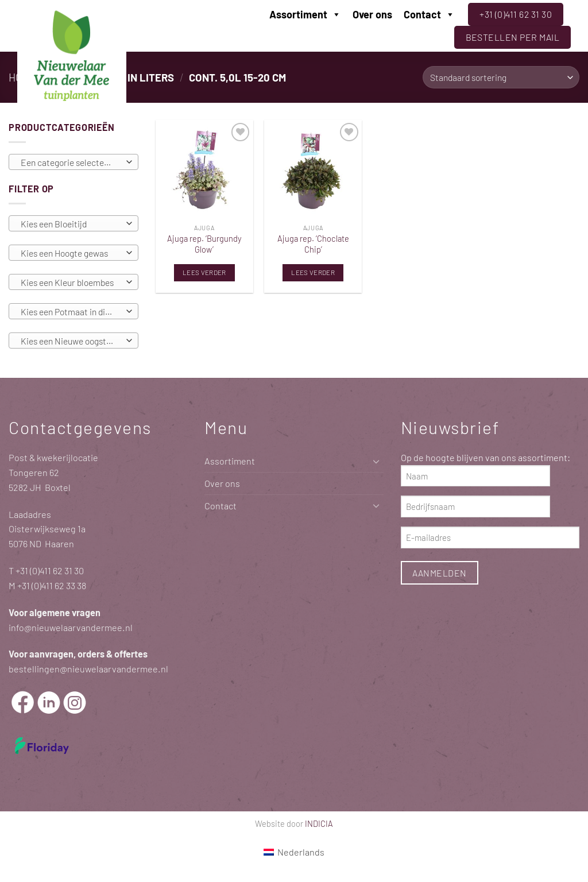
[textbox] (71, 163)
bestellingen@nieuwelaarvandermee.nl (88, 669)
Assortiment (305, 14)
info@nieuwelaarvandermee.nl (71, 627)
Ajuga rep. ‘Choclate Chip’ (313, 244)
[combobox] (73, 162)
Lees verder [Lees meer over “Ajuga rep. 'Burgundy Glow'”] (204, 272)
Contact (429, 14)
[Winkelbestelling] (501, 77)
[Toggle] (377, 461)
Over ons (372, 14)
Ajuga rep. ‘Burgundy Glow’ (204, 244)
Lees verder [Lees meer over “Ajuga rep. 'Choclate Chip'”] (313, 272)
